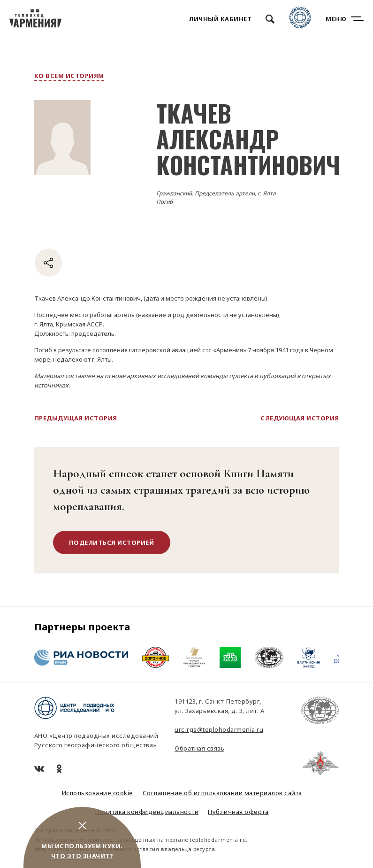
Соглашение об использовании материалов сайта (222, 793)
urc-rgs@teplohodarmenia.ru (219, 729)
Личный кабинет (220, 19)
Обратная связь (199, 748)
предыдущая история (76, 418)
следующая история (300, 418)
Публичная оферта (238, 812)
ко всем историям (69, 76)
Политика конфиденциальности (147, 812)
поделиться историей (112, 542)
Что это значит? (82, 856)
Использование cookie (98, 793)
